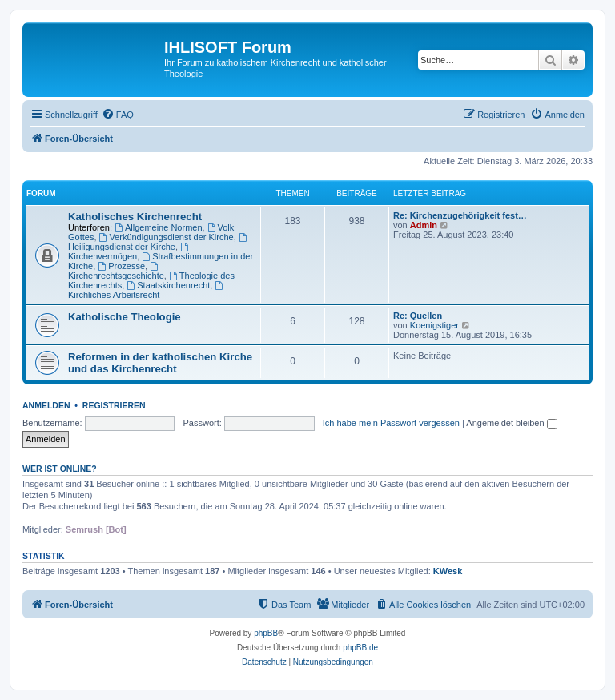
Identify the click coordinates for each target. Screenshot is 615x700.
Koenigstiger (434, 325)
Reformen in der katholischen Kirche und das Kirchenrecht (160, 363)
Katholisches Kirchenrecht (135, 217)
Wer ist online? (60, 469)
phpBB (266, 633)
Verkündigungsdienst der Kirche (167, 237)
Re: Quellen (418, 316)
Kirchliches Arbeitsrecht (147, 290)
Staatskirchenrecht (168, 285)
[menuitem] (118, 115)
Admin (424, 225)
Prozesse (121, 266)
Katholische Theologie (125, 317)
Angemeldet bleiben (511, 423)
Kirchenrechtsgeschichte (116, 271)
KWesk (448, 571)
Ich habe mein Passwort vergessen (391, 423)
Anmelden (46, 405)
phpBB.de (360, 648)
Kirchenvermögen (129, 252)
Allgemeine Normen (158, 227)
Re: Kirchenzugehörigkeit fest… (460, 215)
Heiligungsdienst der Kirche (159, 242)
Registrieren (114, 405)
